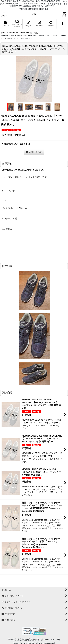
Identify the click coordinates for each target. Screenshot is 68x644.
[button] (4, 14)
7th (34, 14)
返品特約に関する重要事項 (16, 144)
